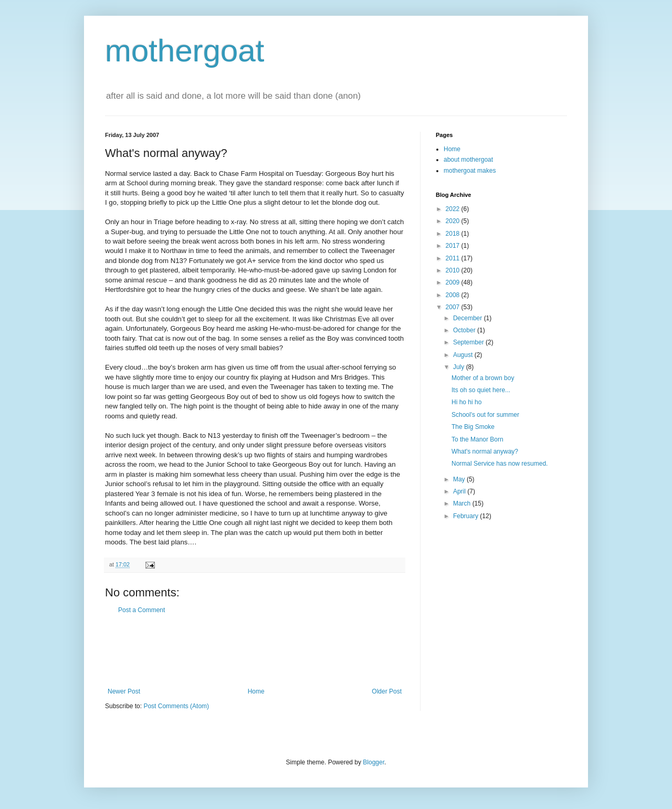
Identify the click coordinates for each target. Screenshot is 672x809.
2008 (454, 295)
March (463, 503)
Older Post (387, 691)
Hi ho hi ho (466, 402)
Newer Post (124, 691)
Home (256, 691)
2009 (454, 282)
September (469, 342)
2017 (454, 246)
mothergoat (185, 51)
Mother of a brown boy (483, 378)
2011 (454, 258)
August (464, 355)
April (460, 491)
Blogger (374, 762)
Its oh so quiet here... (481, 390)
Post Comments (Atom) (176, 706)
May (460, 479)
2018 (454, 234)
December (469, 318)
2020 (454, 221)
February (466, 516)
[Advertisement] (255, 651)
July (460, 367)
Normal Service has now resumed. (500, 464)
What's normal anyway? (485, 451)
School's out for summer (485, 415)
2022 (454, 209)
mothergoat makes (470, 171)
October (465, 330)
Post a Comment (141, 610)
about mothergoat (468, 160)
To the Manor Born (477, 439)
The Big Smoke (473, 427)
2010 (454, 270)
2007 (454, 307)
